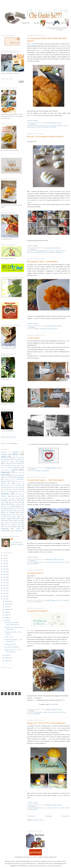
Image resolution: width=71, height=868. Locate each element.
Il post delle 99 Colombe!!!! (38, 611)
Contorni (42, 329)
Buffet (42, 562)
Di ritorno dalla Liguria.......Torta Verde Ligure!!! (46, 480)
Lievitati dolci (15, 489)
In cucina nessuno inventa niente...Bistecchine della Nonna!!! (47, 40)
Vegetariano (5, 528)
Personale (45, 471)
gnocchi (29, 115)
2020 (5, 572)
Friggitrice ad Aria (9, 479)
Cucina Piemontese (41, 126)
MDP (5, 492)
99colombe (38, 712)
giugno (7, 615)
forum (65, 341)
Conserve (12, 461)
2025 (5, 558)
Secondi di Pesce (7, 520)
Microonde (18, 494)
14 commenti (32, 327)
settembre (8, 609)
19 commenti (32, 124)
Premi (3, 506)
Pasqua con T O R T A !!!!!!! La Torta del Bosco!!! (46, 723)
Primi (57, 251)
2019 (5, 574)
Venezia (18, 529)
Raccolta (37, 200)
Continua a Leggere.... (33, 120)
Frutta (13, 481)
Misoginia (17, 496)
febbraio (7, 658)
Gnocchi (51, 251)
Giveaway (38, 471)
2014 (5, 588)
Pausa (20, 498)
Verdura (59, 252)
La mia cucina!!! (33, 338)
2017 (5, 580)
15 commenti (32, 807)
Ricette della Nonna (34, 252)
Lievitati (6, 489)
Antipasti (16, 452)
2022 (5, 566)
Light (23, 489)
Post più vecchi (66, 816)
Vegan (49, 329)
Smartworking (21, 521)
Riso (64, 562)
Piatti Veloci (12, 502)
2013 (5, 591)
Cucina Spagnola (5, 470)
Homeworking (5, 485)
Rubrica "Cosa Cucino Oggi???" (12, 516)
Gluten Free (6, 483)
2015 (5, 585)
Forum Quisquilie (53, 269)
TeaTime (15, 523)
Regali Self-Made (9, 508)
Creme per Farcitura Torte (53, 712)
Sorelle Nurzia (38, 728)
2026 (5, 555)
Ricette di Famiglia (43, 127)
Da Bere (19, 473)
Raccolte (63, 251)
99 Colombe (52, 704)
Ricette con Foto (6, 443)
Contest (22, 461)
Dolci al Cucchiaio (34, 714)
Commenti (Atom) (38, 820)
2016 (5, 583)
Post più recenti (31, 816)
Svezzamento (6, 523)
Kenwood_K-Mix (13, 487)
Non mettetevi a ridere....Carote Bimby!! (43, 262)
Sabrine (38, 50)
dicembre (8, 601)
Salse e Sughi (6, 518)
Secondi (53, 127)
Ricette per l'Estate (14, 514)
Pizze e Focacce (17, 504)
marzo (7, 655)
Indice (12, 485)
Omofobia (6, 498)
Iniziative (19, 485)
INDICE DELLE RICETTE (9, 437)
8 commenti (32, 711)
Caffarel (14, 457)
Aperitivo (4, 454)
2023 (5, 564)
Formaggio (20, 477)
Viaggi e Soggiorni (15, 531)
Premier (8, 506)
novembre (8, 604)
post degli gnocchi (63, 46)
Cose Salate (17, 463)
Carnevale (21, 457)
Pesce (14, 500)
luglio (7, 612)
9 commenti (66, 600)
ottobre (7, 607)
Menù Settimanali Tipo (15, 491)
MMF (59, 808)
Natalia (34, 44)
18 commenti (32, 469)
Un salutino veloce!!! (35, 573)
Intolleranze (4, 487)
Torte (63, 808)
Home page (49, 816)
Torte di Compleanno (11, 525)
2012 (5, 593)
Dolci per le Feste (50, 808)
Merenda (5, 494)
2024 (5, 561)
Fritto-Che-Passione (56, 126)
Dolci (65, 712)
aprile (7, 620)
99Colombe (53, 728)
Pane (13, 498)
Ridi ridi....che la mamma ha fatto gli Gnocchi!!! (46, 136)
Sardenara (62, 485)
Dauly (44, 50)
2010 (5, 599)
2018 (5, 577)
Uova (10, 526)
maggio (7, 618)
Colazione (7, 459)
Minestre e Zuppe (6, 496)
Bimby (37, 329)
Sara (39, 356)
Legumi (22, 487)
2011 (5, 596)
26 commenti (32, 561)
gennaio (7, 660)
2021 (5, 569)
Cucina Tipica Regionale (53, 562)
